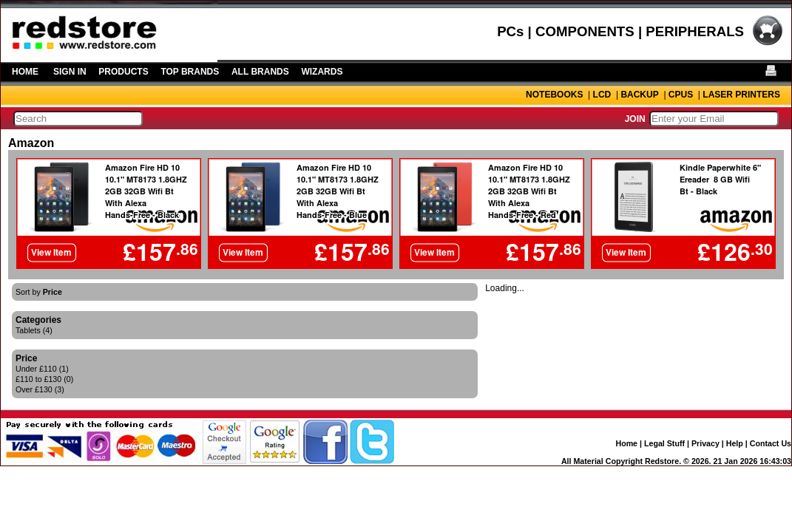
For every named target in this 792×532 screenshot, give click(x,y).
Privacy (705, 443)
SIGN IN (70, 72)
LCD (602, 95)
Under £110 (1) (42, 369)
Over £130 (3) (40, 389)
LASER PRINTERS (741, 95)
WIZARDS (322, 72)
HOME (25, 72)
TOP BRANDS (190, 72)
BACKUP (639, 95)
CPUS (681, 95)
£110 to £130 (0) (44, 379)
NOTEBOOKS (554, 95)
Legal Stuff (664, 443)
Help (735, 443)
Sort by (39, 292)
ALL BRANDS (260, 72)
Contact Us (771, 443)
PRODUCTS (123, 72)
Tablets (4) (34, 330)
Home (626, 443)
